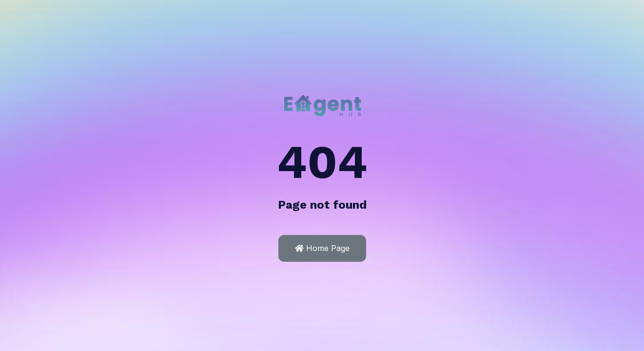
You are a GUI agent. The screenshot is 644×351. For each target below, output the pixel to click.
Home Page (322, 248)
